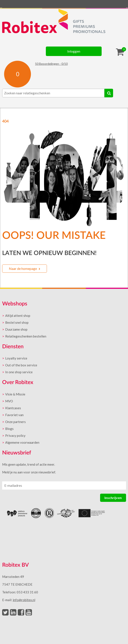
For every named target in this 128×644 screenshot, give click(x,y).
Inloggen (74, 51)
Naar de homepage (23, 268)
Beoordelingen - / (51, 64)
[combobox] (53, 93)
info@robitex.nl (24, 600)
